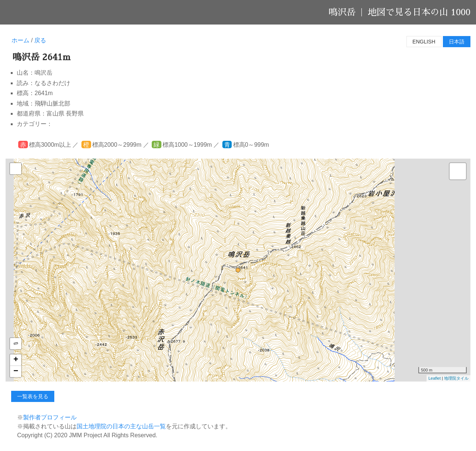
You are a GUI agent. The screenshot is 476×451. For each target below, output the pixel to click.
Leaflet (435, 378)
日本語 (457, 42)
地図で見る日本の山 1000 (419, 12)
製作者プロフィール (50, 417)
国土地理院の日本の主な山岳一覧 (121, 426)
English (424, 42)
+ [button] (16, 360)
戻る (40, 40)
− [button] (16, 371)
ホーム (20, 40)
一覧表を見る (33, 396)
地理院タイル (456, 378)
